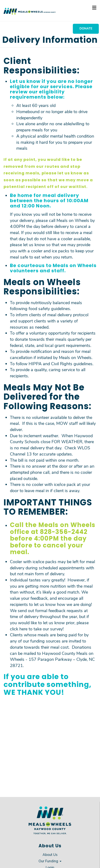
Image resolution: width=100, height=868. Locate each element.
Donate (86, 28)
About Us (50, 854)
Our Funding (50, 861)
